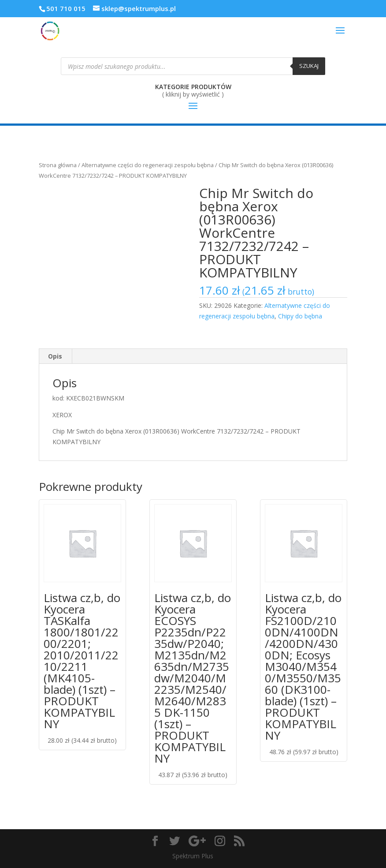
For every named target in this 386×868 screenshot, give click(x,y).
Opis (55, 356)
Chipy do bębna (300, 316)
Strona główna (58, 165)
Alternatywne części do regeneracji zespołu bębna (148, 165)
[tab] (55, 356)
